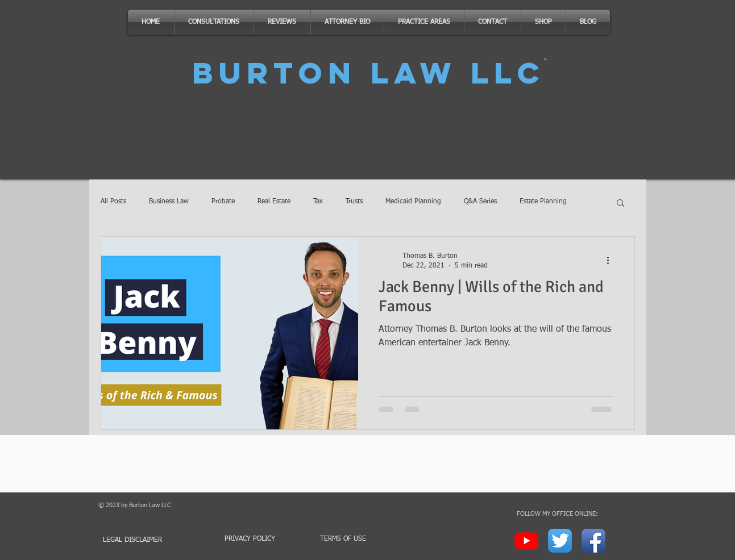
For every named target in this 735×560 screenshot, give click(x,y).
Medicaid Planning (413, 202)
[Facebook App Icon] (593, 541)
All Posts (113, 202)
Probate (223, 202)
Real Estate (274, 202)
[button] (620, 204)
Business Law (169, 202)
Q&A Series (480, 202)
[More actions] (612, 260)
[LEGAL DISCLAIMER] (138, 540)
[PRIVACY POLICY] (250, 539)
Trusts (354, 202)
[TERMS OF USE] (343, 539)
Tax (318, 202)
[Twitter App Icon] (560, 541)
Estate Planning (543, 202)
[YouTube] (526, 541)
